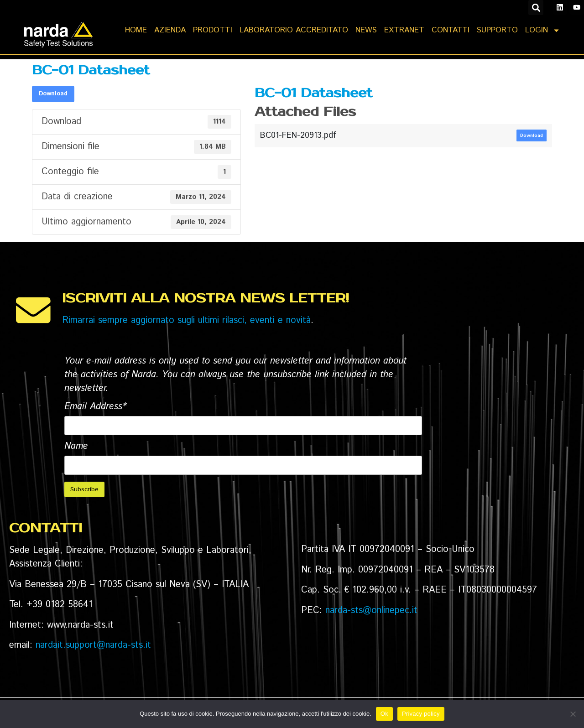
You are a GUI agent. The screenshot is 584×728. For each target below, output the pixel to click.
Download (53, 94)
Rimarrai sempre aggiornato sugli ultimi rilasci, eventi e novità (186, 321)
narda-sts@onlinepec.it (371, 611)
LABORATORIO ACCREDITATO (294, 30)
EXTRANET (404, 30)
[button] (536, 8)
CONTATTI (451, 30)
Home (136, 30)
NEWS (366, 30)
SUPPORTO (497, 30)
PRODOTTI (213, 30)
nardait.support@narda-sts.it (93, 646)
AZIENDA (170, 30)
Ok (384, 714)
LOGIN (543, 30)
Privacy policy (421, 714)
